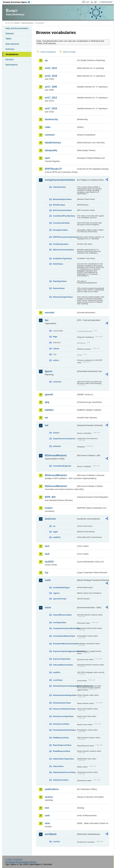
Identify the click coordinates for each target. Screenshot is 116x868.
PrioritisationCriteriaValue (64, 730)
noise (48, 607)
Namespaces (12, 65)
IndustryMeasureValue (63, 665)
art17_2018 (51, 108)
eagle (55, 532)
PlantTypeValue (60, 281)
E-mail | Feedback (14, 859)
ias (46, 418)
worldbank (51, 834)
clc (54, 526)
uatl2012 (57, 537)
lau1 (47, 546)
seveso (49, 797)
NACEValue (58, 264)
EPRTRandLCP (53, 169)
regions (56, 593)
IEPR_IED (50, 497)
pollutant (57, 446)
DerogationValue (60, 230)
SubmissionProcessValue (64, 772)
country (56, 841)
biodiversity (51, 119)
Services (9, 59)
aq (46, 60)
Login (87, 2)
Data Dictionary (27, 23)
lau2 (47, 554)
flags (55, 337)
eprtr (47, 158)
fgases (49, 371)
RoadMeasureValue (61, 751)
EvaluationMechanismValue (65, 644)
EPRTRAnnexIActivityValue (65, 237)
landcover (50, 519)
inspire (49, 508)
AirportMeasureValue (62, 615)
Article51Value (59, 187)
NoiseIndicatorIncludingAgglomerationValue (65, 686)
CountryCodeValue (61, 223)
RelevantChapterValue (63, 297)
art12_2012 (51, 68)
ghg (47, 402)
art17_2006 (51, 87)
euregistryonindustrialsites (60, 180)
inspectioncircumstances (64, 439)
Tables (8, 39)
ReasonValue (59, 288)
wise (47, 823)
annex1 (56, 433)
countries (57, 382)
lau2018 (49, 562)
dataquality (51, 150)
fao (47, 320)
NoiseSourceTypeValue (63, 716)
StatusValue (58, 766)
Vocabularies (12, 54)
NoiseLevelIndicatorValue (64, 709)
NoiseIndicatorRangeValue (65, 695)
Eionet (17, 23)
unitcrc (56, 360)
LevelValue (58, 680)
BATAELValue (59, 205)
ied (47, 425)
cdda (48, 127)
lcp (47, 573)
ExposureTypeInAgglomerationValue (65, 651)
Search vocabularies (48, 52)
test (47, 808)
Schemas (10, 49)
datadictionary (53, 143)
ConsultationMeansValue (64, 636)
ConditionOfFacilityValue (64, 216)
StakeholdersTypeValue (63, 759)
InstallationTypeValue (62, 258)
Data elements (12, 44)
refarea (56, 349)
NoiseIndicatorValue (62, 703)
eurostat (49, 313)
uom (47, 815)
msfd (48, 580)
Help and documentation (17, 28)
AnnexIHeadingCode (62, 466)
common (50, 135)
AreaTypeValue (60, 622)
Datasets (10, 33)
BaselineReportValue (62, 199)
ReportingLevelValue (62, 745)
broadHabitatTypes (61, 588)
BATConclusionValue (62, 210)
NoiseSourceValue (61, 724)
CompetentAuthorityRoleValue (65, 628)
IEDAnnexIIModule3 (56, 475)
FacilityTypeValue (61, 244)
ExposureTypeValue (62, 659)
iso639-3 (57, 672)
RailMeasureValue (61, 738)
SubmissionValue (61, 780)
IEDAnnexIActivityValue (63, 250)
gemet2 (49, 394)
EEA (17, 2)
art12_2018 (51, 76)
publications (52, 789)
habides (49, 410)
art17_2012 (51, 98)
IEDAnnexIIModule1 (56, 455)
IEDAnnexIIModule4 (56, 486)
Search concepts (69, 52)
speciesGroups (60, 599)
